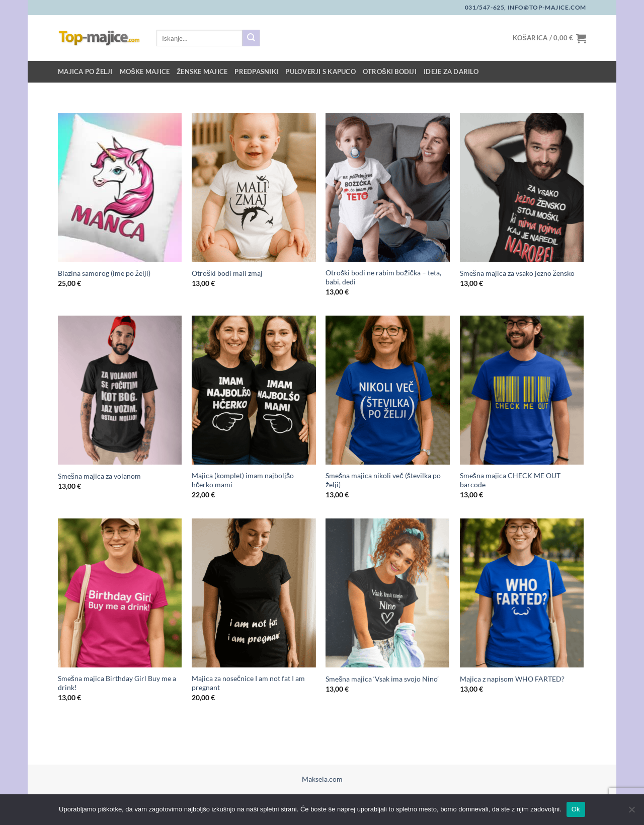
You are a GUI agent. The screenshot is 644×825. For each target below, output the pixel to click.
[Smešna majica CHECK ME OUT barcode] (522, 390)
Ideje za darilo (451, 71)
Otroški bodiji (390, 71)
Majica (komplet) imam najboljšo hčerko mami (243, 480)
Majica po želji (85, 71)
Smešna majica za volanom (99, 476)
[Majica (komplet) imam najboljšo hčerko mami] (254, 390)
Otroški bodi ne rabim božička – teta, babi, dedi (383, 277)
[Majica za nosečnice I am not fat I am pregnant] (254, 593)
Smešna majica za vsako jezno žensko (517, 273)
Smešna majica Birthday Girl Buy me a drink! (117, 683)
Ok (576, 809)
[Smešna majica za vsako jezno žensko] (522, 187)
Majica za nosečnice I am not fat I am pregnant (248, 683)
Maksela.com (322, 779)
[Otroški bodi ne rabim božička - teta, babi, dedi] (388, 187)
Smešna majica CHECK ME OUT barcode (510, 480)
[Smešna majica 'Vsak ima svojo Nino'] (388, 593)
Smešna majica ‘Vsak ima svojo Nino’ (382, 679)
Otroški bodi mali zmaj (227, 273)
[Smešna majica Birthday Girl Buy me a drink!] (120, 593)
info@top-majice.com (546, 7)
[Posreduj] (251, 38)
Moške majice (145, 71)
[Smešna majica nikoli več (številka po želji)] (388, 390)
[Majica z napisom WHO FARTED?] (522, 593)
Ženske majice (202, 71)
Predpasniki (256, 71)
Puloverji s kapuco (320, 71)
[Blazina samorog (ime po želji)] (120, 187)
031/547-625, (486, 7)
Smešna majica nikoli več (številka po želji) (383, 480)
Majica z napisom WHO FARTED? (512, 679)
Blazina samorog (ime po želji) (104, 273)
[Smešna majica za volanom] (120, 390)
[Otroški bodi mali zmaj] (254, 187)
